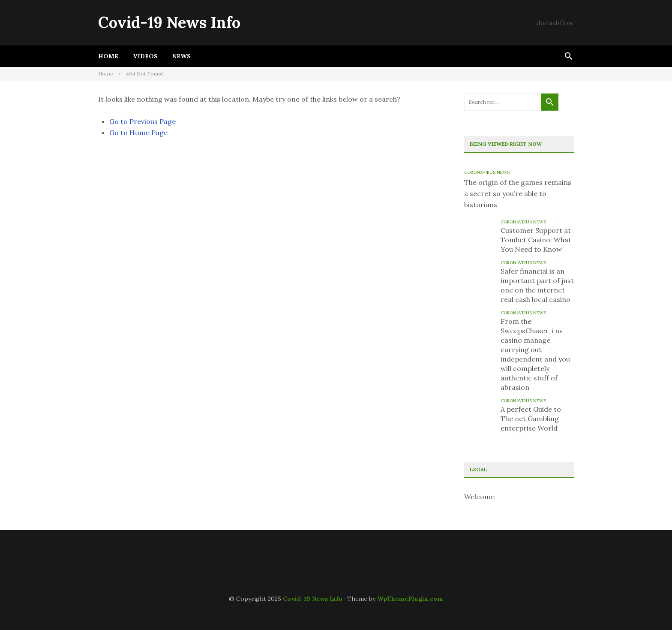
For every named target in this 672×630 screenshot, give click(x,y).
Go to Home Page (138, 133)
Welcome (479, 497)
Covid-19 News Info (169, 22)
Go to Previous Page (142, 121)
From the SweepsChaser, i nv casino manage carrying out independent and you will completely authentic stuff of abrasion (535, 354)
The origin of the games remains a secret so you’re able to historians (518, 193)
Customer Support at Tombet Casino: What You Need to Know (536, 240)
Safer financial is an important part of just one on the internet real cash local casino (537, 285)
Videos (145, 56)
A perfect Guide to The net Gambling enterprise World (531, 419)
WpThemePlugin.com (410, 599)
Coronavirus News (487, 172)
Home (108, 56)
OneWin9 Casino (122, 562)
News (181, 56)
